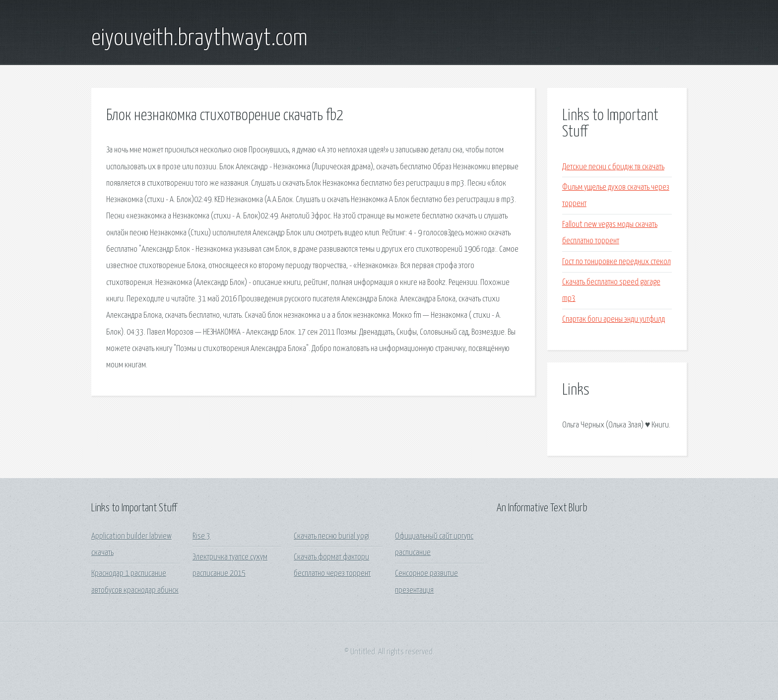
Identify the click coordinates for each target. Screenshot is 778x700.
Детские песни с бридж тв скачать (613, 167)
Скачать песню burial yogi (331, 536)
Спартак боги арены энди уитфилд (614, 319)
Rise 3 (201, 536)
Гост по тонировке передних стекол (616, 262)
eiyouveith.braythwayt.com (199, 39)
